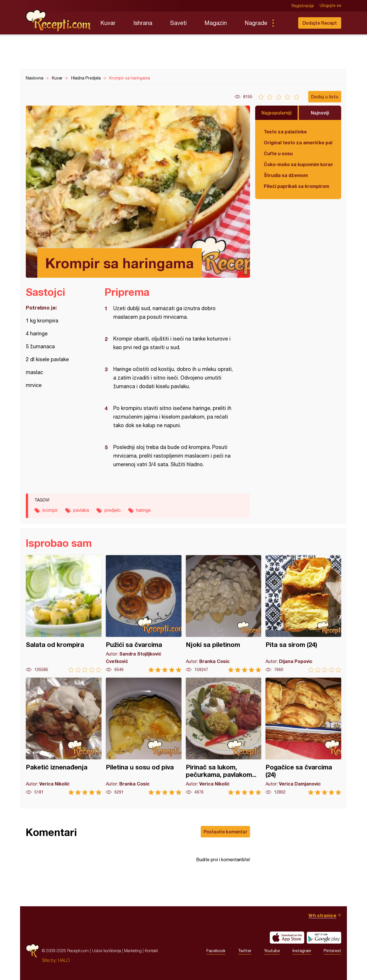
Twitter (245, 951)
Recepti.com (59, 21)
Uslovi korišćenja (107, 951)
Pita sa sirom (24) (303, 614)
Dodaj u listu (325, 97)
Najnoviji (320, 113)
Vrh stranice (322, 915)
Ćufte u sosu (278, 153)
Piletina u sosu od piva (144, 736)
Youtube (272, 951)
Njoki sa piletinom (224, 614)
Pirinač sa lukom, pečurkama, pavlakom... (224, 736)
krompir (50, 510)
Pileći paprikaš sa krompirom (296, 186)
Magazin (216, 23)
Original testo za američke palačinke (298, 142)
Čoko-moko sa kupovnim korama (298, 164)
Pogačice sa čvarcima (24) (303, 736)
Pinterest (332, 951)
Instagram (302, 951)
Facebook (216, 951)
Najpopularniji (277, 113)
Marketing (133, 951)
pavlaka (81, 510)
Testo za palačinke (285, 132)
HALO (64, 960)
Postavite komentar (225, 832)
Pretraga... (284, 23)
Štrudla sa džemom (286, 175)
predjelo (113, 510)
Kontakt (151, 951)
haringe (144, 510)
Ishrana (143, 23)
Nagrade (256, 23)
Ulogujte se (330, 6)
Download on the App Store (287, 938)
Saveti (178, 23)
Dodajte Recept (320, 23)
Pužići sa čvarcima (144, 614)
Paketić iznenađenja (64, 736)
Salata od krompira (64, 614)
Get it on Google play (324, 938)
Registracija (303, 6)
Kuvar (108, 23)
